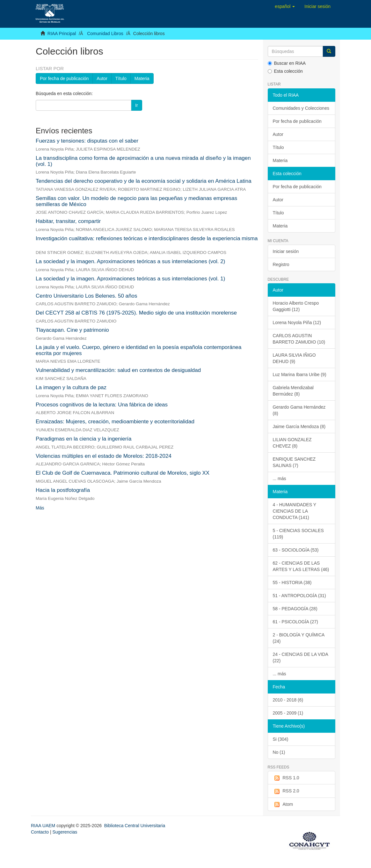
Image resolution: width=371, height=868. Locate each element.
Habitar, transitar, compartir (68, 221)
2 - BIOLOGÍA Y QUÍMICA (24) (299, 638)
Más (40, 508)
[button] (285, 6)
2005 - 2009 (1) (288, 713)
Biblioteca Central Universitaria (135, 826)
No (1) (279, 752)
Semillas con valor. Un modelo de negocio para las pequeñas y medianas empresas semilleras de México (136, 201)
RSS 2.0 (286, 791)
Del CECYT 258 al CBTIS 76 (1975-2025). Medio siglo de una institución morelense (136, 313)
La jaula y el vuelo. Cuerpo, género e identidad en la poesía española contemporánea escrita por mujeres (139, 350)
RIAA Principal (62, 33)
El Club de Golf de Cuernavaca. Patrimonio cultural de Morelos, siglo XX (123, 473)
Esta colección (285, 71)
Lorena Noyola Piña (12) (297, 323)
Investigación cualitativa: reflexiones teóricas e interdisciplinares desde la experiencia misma (147, 238)
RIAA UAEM (44, 826)
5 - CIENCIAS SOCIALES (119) (298, 534)
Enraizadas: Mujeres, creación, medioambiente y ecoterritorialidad (115, 422)
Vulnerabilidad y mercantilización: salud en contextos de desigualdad (118, 370)
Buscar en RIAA (287, 63)
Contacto (40, 832)
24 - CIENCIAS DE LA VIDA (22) (301, 657)
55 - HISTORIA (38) (292, 582)
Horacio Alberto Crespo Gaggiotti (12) (296, 306)
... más (280, 479)
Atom (283, 805)
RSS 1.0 (286, 778)
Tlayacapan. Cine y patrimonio (72, 330)
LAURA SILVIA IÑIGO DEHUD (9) (294, 358)
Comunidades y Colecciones (301, 108)
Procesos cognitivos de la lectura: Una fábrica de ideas (102, 405)
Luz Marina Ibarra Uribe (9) (300, 375)
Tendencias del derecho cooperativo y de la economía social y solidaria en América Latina (144, 181)
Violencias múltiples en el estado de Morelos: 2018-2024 (104, 456)
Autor (102, 78)
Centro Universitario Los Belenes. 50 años (86, 296)
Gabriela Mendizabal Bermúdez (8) (293, 391)
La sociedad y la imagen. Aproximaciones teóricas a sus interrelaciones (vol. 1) (130, 279)
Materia (142, 78)
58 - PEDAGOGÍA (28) (295, 609)
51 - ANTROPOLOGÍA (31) (299, 596)
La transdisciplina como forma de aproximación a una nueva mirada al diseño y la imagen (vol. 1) (143, 161)
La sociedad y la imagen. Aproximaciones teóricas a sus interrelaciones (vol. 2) (130, 261)
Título (121, 78)
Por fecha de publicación (64, 78)
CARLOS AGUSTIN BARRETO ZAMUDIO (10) (299, 339)
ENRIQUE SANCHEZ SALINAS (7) (294, 462)
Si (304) (281, 739)
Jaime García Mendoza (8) (299, 427)
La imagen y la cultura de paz (71, 387)
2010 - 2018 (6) (288, 700)
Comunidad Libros (105, 33)
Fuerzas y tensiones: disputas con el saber (87, 141)
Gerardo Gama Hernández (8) (299, 410)
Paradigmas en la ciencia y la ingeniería (84, 439)
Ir (137, 105)
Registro (281, 264)
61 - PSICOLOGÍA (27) (295, 622)
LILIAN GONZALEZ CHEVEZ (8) (292, 443)
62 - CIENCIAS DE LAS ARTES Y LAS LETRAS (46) (301, 566)
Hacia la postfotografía (63, 490)
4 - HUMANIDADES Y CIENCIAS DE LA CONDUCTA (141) (295, 511)
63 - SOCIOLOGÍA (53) (296, 550)
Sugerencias (65, 832)
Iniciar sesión (286, 251)
